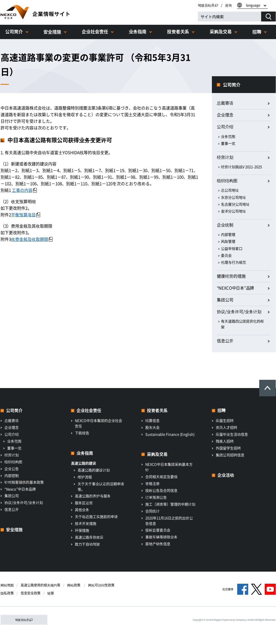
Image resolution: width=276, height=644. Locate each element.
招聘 (257, 32)
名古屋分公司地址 (235, 204)
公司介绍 (225, 127)
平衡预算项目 (26, 215)
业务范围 (228, 136)
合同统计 (152, 511)
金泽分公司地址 (233, 211)
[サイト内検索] (229, 17)
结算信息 (152, 420)
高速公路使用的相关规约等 (40, 585)
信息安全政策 (31, 593)
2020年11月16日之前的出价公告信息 (169, 521)
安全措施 (52, 32)
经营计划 (225, 157)
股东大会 (152, 427)
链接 (51, 593)
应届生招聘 (225, 420)
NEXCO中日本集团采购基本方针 (169, 467)
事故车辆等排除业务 (161, 537)
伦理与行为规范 (233, 262)
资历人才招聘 (226, 427)
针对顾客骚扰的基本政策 (24, 482)
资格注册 (152, 483)
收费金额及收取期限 (32, 239)
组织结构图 (227, 181)
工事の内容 (24, 190)
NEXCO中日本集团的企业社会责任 (99, 423)
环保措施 (82, 530)
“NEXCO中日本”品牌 (235, 288)
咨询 (228, 5)
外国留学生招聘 (228, 448)
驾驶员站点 (208, 5)
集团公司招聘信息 (230, 455)
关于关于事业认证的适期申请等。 (101, 486)
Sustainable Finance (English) (170, 434)
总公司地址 (230, 190)
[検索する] (268, 17)
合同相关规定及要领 (161, 477)
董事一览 (228, 143)
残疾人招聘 (225, 441)
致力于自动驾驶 (87, 544)
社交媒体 (228, 589)
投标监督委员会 (158, 530)
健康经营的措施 (231, 276)
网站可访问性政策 (101, 585)
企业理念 (225, 115)
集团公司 (225, 300)
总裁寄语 (225, 103)
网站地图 (7, 585)
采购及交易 (221, 31)
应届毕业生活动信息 (232, 434)
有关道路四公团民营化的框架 (242, 324)
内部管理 (228, 234)
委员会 (226, 255)
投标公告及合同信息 (161, 490)
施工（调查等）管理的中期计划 (170, 504)
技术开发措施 (86, 523)
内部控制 (12, 475)
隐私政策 (7, 593)
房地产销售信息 (158, 544)
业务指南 (138, 31)
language (253, 5)
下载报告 (82, 433)
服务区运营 (84, 503)
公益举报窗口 (232, 248)
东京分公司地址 (233, 197)
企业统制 (225, 225)
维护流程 (85, 477)
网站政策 (74, 585)
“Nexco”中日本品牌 (20, 489)
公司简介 (14, 31)
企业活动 (226, 475)
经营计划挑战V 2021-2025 (241, 167)
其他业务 (82, 510)
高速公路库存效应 (89, 537)
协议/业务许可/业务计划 (24, 502)
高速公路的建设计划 (94, 470)
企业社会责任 (95, 31)
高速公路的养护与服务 (93, 496)
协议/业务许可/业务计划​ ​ (240, 312)
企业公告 (12, 469)
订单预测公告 (156, 497)
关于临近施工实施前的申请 (96, 516)
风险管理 (228, 241)
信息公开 (225, 341)
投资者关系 (178, 31)
